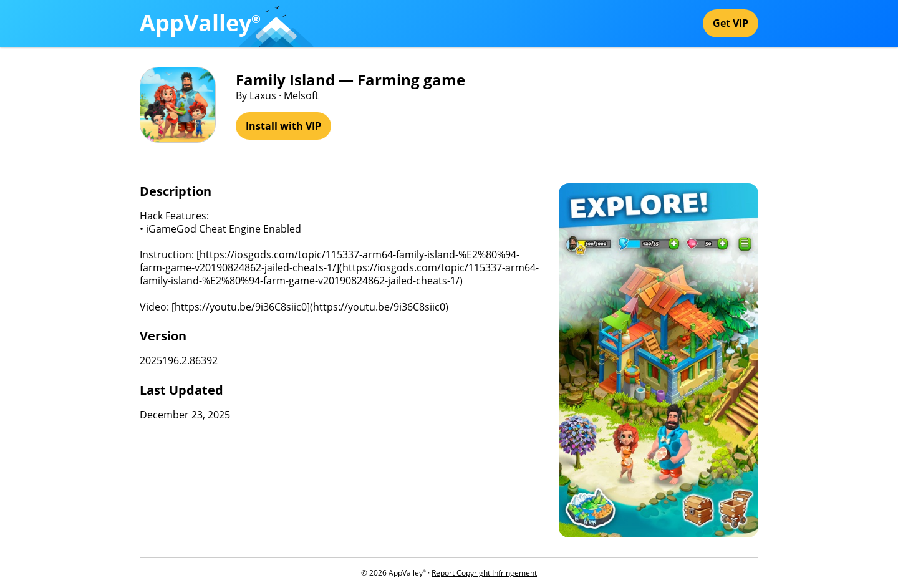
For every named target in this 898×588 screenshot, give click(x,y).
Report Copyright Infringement (484, 573)
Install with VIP (283, 126)
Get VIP (731, 23)
